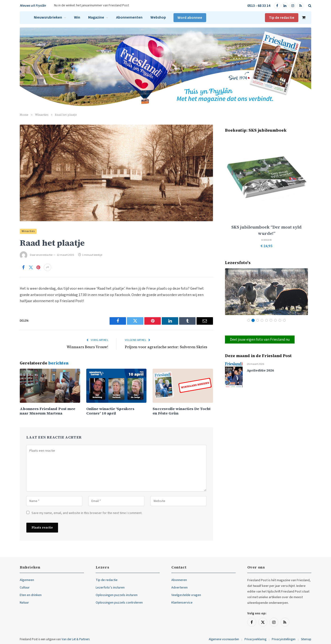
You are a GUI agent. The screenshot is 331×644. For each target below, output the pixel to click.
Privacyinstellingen (284, 639)
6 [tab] (271, 320)
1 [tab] (249, 320)
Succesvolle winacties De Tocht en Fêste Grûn (182, 411)
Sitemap (306, 639)
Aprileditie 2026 (260, 370)
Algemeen (27, 580)
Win (77, 17)
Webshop (158, 17)
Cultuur (25, 588)
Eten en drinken (31, 595)
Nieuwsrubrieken (48, 17)
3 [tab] (258, 320)
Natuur (24, 603)
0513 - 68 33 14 (259, 6)
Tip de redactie (282, 18)
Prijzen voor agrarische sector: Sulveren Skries (166, 347)
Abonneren (179, 580)
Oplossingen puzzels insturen (117, 595)
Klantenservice (182, 603)
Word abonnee (190, 18)
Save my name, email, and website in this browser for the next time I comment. (87, 513)
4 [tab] (262, 320)
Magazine (96, 17)
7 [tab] (275, 320)
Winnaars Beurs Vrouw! (87, 347)
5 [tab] (266, 320)
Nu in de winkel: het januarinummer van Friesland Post (91, 5)
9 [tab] (284, 320)
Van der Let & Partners (76, 639)
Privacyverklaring (255, 639)
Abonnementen (129, 17)
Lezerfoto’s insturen (110, 588)
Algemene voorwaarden (224, 639)
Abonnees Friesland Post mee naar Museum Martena (47, 411)
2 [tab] (253, 320)
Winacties (28, 231)
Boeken (267, 240)
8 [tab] (280, 320)
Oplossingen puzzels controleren (119, 603)
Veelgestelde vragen (186, 595)
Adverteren (179, 588)
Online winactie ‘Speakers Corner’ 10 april (110, 411)
